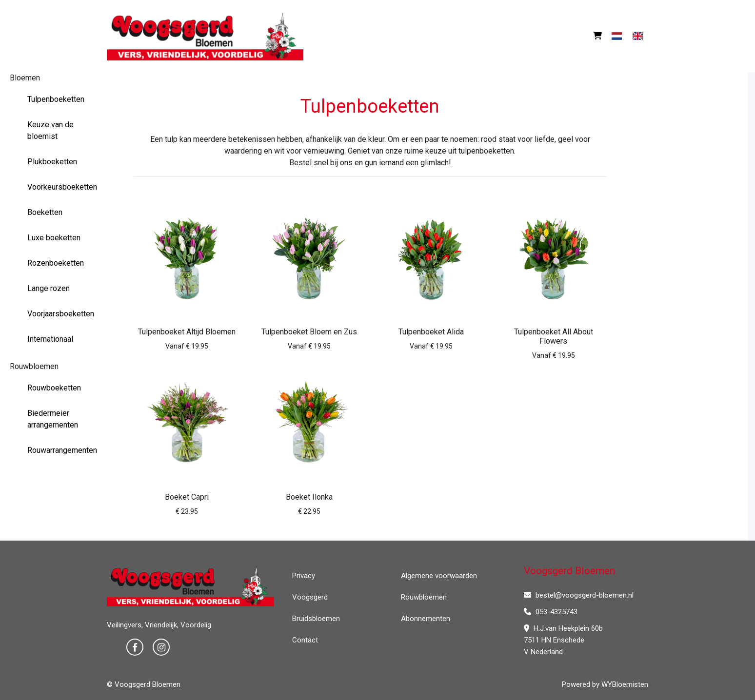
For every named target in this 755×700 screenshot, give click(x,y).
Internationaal (50, 339)
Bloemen (25, 78)
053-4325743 (551, 612)
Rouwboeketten (54, 388)
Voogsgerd (310, 597)
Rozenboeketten (56, 263)
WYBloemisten (625, 684)
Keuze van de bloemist (50, 130)
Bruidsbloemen (316, 619)
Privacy (304, 576)
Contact (305, 640)
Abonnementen (426, 619)
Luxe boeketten (54, 238)
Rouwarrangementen (60, 450)
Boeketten (45, 212)
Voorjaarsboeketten (60, 314)
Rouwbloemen (34, 366)
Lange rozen (49, 288)
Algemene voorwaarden (439, 576)
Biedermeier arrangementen (53, 419)
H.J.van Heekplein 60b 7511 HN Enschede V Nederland (563, 640)
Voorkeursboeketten (60, 187)
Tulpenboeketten (56, 99)
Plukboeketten (52, 162)
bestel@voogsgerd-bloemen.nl (579, 595)
